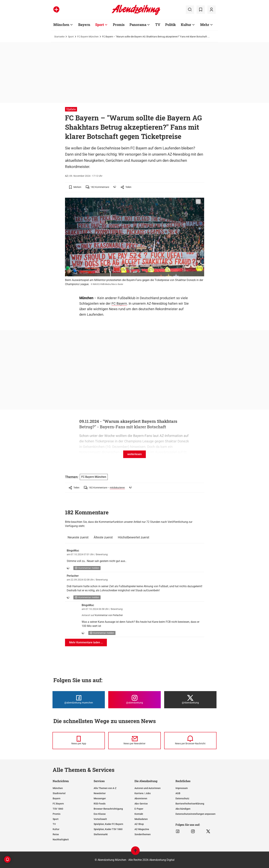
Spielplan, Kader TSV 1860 (108, 829)
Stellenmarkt (101, 834)
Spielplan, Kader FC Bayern (108, 824)
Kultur (56, 829)
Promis (57, 814)
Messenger (100, 798)
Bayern (57, 798)
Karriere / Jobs (143, 793)
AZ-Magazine (142, 829)
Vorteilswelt (100, 819)
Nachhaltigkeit (61, 839)
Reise (56, 834)
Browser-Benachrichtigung (108, 809)
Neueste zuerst (78, 537)
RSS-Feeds (100, 804)
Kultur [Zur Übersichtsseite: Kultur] (186, 25)
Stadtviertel (59, 793)
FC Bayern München (88, 37)
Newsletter (100, 793)
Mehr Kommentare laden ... (86, 642)
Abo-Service (141, 804)
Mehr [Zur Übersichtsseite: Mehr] (205, 25)
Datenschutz (182, 798)
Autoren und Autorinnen (148, 788)
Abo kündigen (183, 809)
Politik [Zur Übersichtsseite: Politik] (171, 25)
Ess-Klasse (100, 814)
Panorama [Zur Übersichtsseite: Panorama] (138, 25)
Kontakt (139, 814)
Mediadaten (141, 819)
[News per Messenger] (79, 741)
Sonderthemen (143, 834)
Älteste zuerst (103, 537)
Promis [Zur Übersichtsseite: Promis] (119, 25)
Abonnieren (141, 798)
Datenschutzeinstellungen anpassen (195, 814)
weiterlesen (134, 454)
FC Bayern (119, 303)
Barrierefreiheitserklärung (190, 804)
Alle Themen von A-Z (105, 788)
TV (54, 824)
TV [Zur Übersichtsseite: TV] (158, 25)
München (58, 788)
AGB (178, 793)
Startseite (59, 37)
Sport (71, 37)
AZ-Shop (139, 824)
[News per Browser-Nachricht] (190, 741)
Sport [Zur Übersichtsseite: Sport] (100, 25)
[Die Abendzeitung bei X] (190, 700)
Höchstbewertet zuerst (134, 537)
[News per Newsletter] (134, 741)
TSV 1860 (58, 809)
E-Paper (139, 809)
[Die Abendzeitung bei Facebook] (79, 700)
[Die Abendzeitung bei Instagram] (134, 700)
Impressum (182, 788)
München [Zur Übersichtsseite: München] (61, 25)
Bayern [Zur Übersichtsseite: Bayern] (84, 25)
